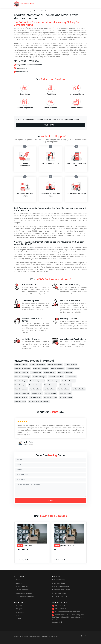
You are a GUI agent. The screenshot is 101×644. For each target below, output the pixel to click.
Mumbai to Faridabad (65, 373)
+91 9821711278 (20, 68)
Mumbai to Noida (36, 389)
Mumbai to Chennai (58, 369)
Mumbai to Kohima (50, 385)
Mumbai (19, 606)
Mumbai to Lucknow (21, 389)
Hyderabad (20, 612)
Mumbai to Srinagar (66, 397)
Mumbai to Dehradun (21, 373)
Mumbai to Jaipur (20, 385)
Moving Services (22, 587)
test (56, 549)
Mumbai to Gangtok (39, 377)
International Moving (76, 94)
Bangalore (20, 609)
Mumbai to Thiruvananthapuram (39, 401)
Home (16, 11)
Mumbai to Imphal (53, 381)
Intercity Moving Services (25, 597)
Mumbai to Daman (73, 369)
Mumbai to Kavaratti (35, 385)
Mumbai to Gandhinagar (22, 377)
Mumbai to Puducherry (22, 393)
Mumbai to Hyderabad (37, 381)
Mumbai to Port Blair (78, 389)
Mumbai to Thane (20, 401)
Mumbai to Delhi (36, 373)
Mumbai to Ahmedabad (38, 365)
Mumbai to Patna (64, 389)
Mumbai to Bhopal (71, 365)
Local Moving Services (24, 593)
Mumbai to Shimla (36, 397)
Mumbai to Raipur (51, 393)
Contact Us (56, 622)
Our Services (50, 125)
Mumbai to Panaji (50, 389)
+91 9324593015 (21, 72)
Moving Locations (22, 590)
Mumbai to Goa (71, 377)
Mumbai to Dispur (50, 373)
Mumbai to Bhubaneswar (22, 369)
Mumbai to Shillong (21, 397)
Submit (50, 500)
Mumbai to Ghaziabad (56, 377)
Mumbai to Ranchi (65, 393)
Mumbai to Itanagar (68, 381)
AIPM (20, 546)
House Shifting (25, 94)
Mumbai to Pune (37, 393)
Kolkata (18, 619)
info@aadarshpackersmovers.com (28, 65)
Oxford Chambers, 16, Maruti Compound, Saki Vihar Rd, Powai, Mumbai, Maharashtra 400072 (68, 617)
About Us (19, 583)
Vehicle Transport (51, 108)
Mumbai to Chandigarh (41, 369)
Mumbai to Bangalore (55, 365)
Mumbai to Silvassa (50, 397)
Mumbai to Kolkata (65, 385)
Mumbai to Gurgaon (21, 381)
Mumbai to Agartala (21, 365)
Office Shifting (51, 94)
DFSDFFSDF (22, 549)
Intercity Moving (25, 11)
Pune (18, 616)
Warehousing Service (25, 108)
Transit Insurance (76, 108)
